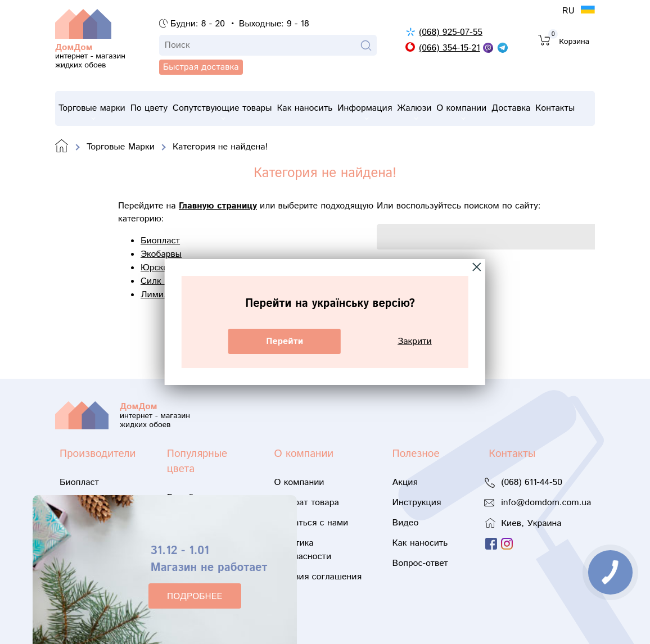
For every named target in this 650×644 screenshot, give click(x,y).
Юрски (154, 268)
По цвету (151, 108)
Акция (405, 482)
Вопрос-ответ (420, 563)
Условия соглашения (318, 577)
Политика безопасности (303, 550)
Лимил (155, 295)
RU (570, 11)
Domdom (62, 147)
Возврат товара (307, 503)
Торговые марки (92, 111)
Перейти (285, 341)
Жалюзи (426, 111)
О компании (475, 111)
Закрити (415, 341)
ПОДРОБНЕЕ (195, 597)
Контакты (574, 108)
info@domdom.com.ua (546, 503)
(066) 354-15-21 (450, 48)
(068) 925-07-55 (451, 32)
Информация (374, 111)
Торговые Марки (121, 147)
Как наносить (312, 108)
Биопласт (160, 241)
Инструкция (417, 503)
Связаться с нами (312, 523)
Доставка (527, 108)
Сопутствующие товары (227, 111)
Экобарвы (161, 254)
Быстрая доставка (104, 85)
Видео (406, 523)
